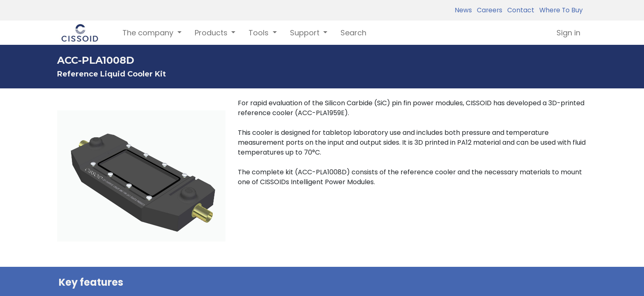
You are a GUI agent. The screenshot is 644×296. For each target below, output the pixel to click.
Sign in (568, 33)
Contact (519, 10)
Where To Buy (559, 10)
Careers (488, 10)
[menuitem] (353, 33)
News (463, 10)
